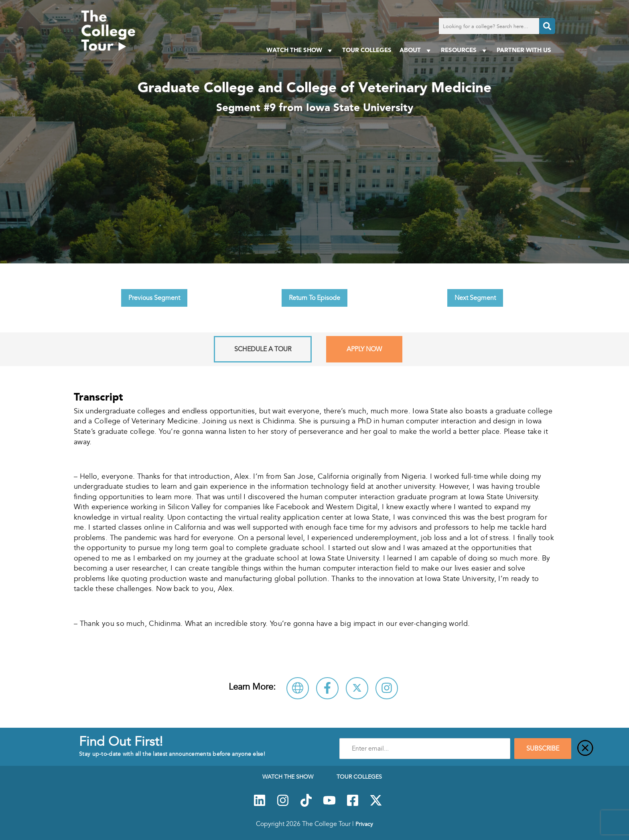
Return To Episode (314, 298)
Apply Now (364, 349)
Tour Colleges (367, 50)
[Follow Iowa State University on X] (357, 688)
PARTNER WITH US (524, 50)
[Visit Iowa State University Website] (298, 688)
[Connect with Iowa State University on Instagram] (387, 688)
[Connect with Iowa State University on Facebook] (327, 688)
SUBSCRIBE (543, 749)
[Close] (585, 749)
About (416, 50)
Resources (465, 50)
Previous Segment (154, 298)
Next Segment (475, 298)
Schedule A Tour (263, 349)
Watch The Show (300, 50)
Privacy (364, 824)
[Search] (547, 26)
